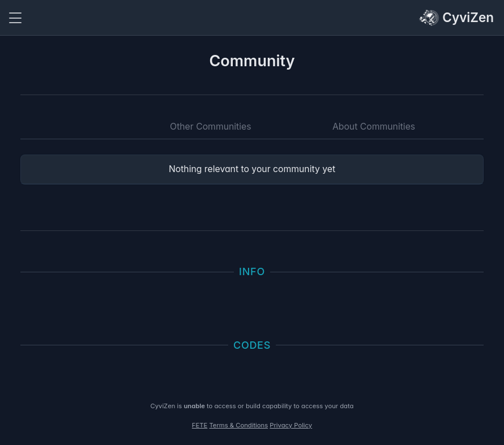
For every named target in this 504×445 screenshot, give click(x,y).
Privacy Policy (291, 425)
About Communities (374, 127)
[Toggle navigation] (15, 18)
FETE (200, 425)
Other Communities (211, 127)
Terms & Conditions (238, 425)
